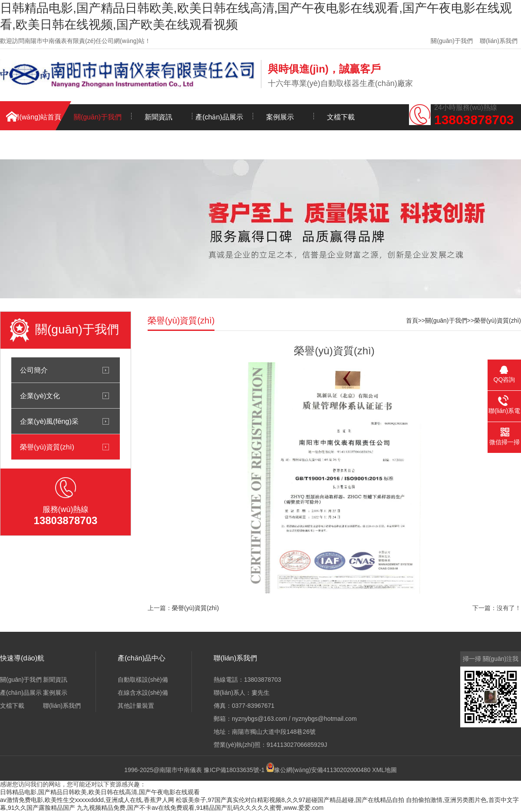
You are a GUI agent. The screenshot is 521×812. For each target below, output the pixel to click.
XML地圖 (384, 770)
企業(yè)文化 (40, 396)
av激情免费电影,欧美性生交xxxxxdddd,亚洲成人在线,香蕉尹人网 (87, 800)
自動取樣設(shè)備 (143, 680)
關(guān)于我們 (452, 41)
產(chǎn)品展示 (219, 117)
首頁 (412, 320)
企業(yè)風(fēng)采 (49, 421)
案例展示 (280, 117)
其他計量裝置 (136, 706)
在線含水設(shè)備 (143, 693)
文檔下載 (341, 117)
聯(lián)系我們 (499, 41)
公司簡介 (34, 370)
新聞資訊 (158, 117)
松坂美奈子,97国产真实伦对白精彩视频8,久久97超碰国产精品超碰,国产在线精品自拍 (290, 800)
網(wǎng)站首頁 (37, 117)
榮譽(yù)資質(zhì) (47, 447)
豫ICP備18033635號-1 (234, 770)
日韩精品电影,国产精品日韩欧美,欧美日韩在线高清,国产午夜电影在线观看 (100, 792)
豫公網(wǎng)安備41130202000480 (322, 770)
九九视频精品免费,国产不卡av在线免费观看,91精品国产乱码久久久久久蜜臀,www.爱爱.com (200, 808)
